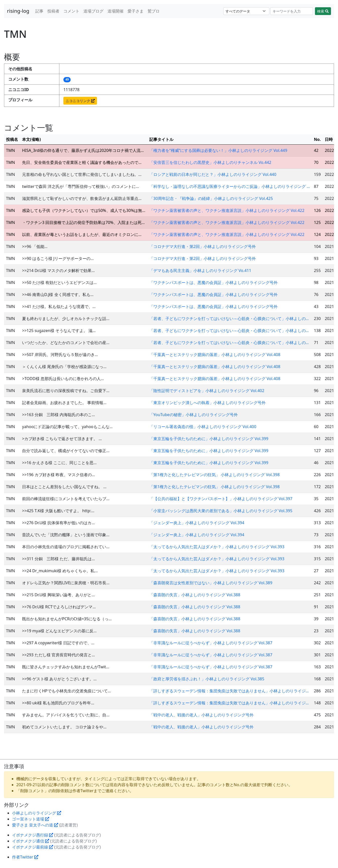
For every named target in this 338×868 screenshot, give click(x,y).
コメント (71, 11)
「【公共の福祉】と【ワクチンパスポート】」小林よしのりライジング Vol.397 (221, 499)
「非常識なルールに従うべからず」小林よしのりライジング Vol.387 (211, 643)
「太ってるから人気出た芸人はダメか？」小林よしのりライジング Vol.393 (217, 547)
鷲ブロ (154, 11)
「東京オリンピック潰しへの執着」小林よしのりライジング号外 (207, 403)
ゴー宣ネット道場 (31, 819)
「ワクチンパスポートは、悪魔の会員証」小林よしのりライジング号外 (213, 282)
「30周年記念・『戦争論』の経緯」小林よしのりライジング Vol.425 (211, 198)
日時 (330, 139)
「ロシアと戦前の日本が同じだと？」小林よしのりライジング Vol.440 (213, 174)
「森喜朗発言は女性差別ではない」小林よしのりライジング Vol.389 (211, 583)
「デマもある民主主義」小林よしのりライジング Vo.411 (200, 270)
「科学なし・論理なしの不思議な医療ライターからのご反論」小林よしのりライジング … (230, 186)
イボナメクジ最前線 (33, 847)
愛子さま (136, 11)
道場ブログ (93, 11)
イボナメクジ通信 (31, 841)
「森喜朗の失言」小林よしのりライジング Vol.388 (195, 595)
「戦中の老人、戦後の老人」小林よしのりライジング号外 (201, 715)
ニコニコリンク (80, 101)
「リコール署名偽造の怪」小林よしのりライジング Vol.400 (203, 427)
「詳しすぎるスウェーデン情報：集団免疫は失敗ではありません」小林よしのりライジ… (229, 691)
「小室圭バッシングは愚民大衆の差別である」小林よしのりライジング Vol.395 (221, 511)
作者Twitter (25, 857)
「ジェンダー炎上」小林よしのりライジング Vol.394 (197, 523)
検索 (323, 11)
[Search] (292, 11)
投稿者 (53, 11)
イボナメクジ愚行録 (33, 835)
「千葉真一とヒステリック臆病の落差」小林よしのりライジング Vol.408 (215, 355)
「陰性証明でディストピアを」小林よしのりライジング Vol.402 (207, 391)
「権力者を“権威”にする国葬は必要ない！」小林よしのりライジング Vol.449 (218, 150)
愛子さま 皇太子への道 (35, 825)
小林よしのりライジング (37, 813)
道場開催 (116, 11)
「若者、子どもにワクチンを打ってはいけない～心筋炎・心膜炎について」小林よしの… (229, 319)
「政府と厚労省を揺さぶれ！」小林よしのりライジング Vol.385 (207, 679)
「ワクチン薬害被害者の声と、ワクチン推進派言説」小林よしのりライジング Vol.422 (227, 210)
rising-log (18, 11)
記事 (39, 11)
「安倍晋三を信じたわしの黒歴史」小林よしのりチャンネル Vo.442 (210, 162)
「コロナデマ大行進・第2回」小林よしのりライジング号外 (203, 246)
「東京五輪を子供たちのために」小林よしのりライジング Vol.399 (209, 439)
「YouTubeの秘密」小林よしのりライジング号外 (194, 415)
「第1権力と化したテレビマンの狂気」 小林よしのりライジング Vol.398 (214, 475)
